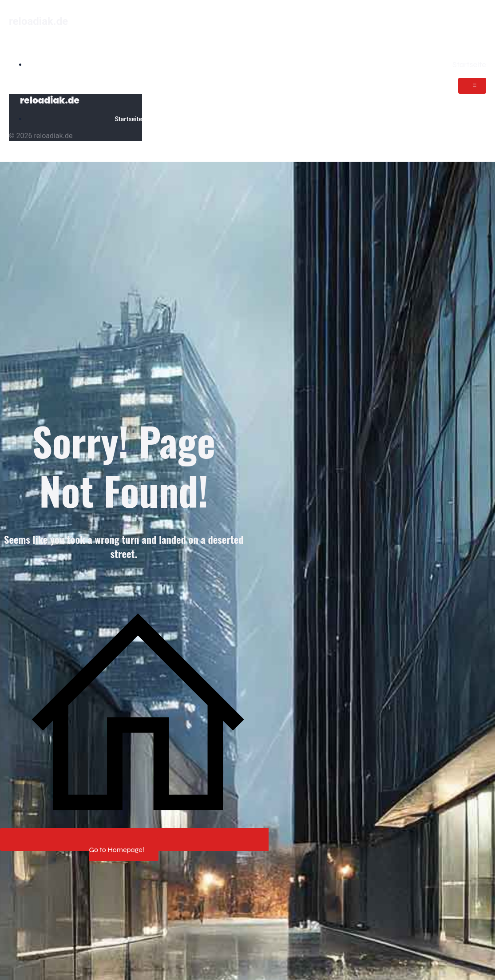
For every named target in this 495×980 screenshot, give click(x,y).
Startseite (469, 64)
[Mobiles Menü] (472, 86)
